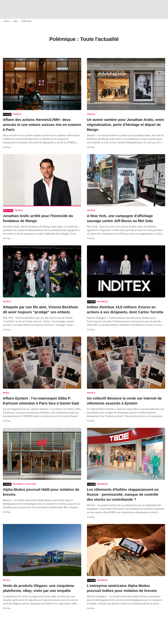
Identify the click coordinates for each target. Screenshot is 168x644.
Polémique (26, 21)
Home (7, 21)
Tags (15, 21)
